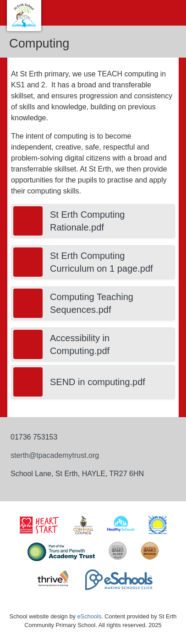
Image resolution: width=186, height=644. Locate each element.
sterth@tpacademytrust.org (55, 455)
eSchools (89, 616)
